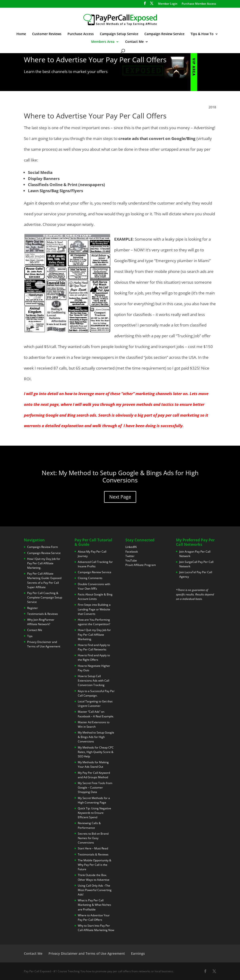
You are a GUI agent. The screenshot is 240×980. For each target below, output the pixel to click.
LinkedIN (131, 547)
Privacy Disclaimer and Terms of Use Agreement (87, 953)
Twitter (130, 556)
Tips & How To (202, 34)
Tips (30, 636)
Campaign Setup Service (119, 34)
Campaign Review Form (43, 547)
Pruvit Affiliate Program (141, 565)
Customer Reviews (47, 34)
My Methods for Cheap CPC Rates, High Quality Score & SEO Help (96, 752)
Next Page (120, 497)
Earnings (138, 953)
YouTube (131, 560)
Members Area (103, 42)
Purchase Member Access (199, 4)
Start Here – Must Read (93, 848)
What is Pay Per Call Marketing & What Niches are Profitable (94, 905)
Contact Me (134, 42)
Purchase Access (81, 34)
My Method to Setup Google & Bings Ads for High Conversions (96, 737)
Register (33, 608)
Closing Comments (90, 578)
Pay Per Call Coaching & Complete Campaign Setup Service (45, 597)
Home (21, 34)
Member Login (168, 4)
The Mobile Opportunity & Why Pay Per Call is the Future (95, 865)
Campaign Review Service (164, 34)
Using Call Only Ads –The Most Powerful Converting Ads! (95, 890)
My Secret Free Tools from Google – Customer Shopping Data (95, 787)
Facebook (132, 552)
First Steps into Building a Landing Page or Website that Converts (94, 609)
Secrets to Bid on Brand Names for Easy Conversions (93, 838)
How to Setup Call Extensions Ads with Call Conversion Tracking (94, 681)
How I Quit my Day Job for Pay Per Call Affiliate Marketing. (44, 563)
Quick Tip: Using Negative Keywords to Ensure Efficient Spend (94, 813)
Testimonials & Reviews (43, 614)
